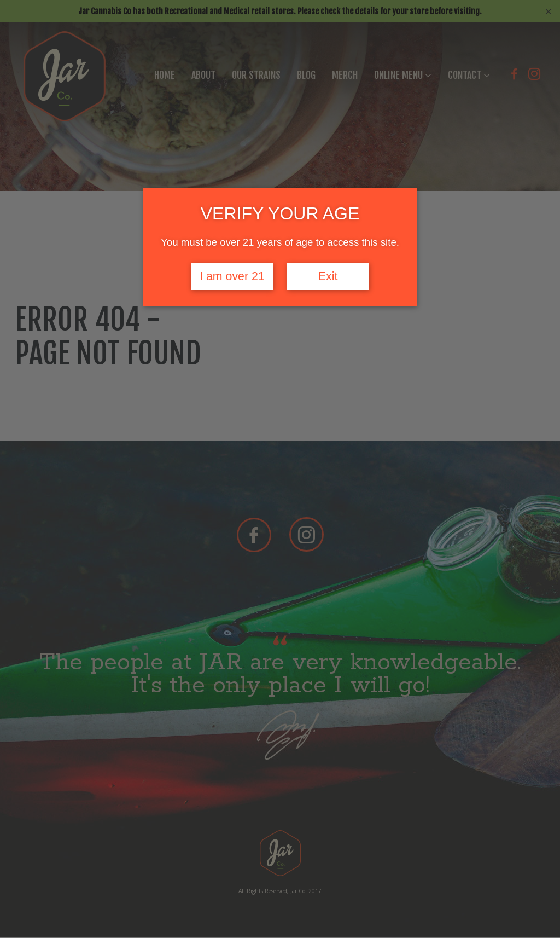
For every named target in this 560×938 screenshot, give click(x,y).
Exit (328, 276)
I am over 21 (232, 276)
